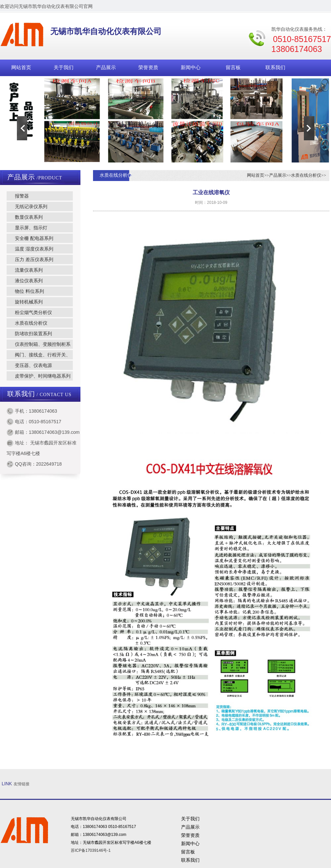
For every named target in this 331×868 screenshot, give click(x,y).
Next (309, 128)
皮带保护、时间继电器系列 (43, 376)
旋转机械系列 (29, 302)
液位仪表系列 (29, 281)
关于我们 (64, 68)
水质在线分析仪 (31, 323)
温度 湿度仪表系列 (34, 249)
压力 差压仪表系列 (34, 259)
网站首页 (21, 68)
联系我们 (275, 68)
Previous (22, 128)
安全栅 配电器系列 (34, 238)
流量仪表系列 (29, 270)
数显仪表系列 (29, 217)
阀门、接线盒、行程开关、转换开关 (39, 356)
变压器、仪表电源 (33, 365)
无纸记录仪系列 (31, 206)
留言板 (233, 68)
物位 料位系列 (29, 291)
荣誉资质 (148, 68)
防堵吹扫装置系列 (33, 334)
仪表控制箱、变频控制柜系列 (39, 345)
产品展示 (106, 68)
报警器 (22, 196)
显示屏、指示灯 (31, 228)
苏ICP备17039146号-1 (91, 850)
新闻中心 (191, 68)
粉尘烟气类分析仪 (33, 312)
